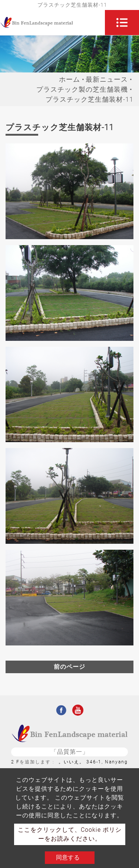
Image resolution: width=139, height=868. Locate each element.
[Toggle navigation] (122, 23)
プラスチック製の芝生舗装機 (82, 89)
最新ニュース (107, 79)
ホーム (69, 79)
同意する (68, 857)
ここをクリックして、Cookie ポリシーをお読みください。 (70, 834)
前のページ (69, 667)
